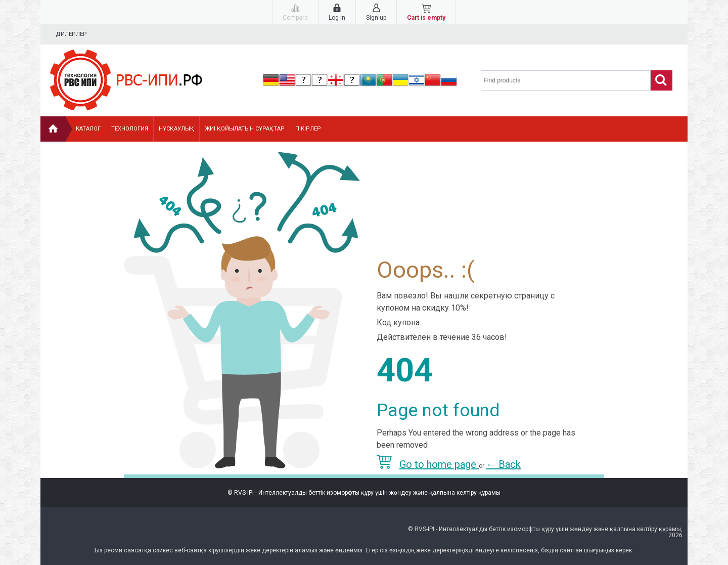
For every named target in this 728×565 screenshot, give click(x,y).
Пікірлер (308, 129)
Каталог (88, 129)
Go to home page (428, 464)
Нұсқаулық (176, 129)
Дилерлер (71, 34)
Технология (130, 129)
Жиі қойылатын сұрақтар (245, 129)
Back (503, 464)
